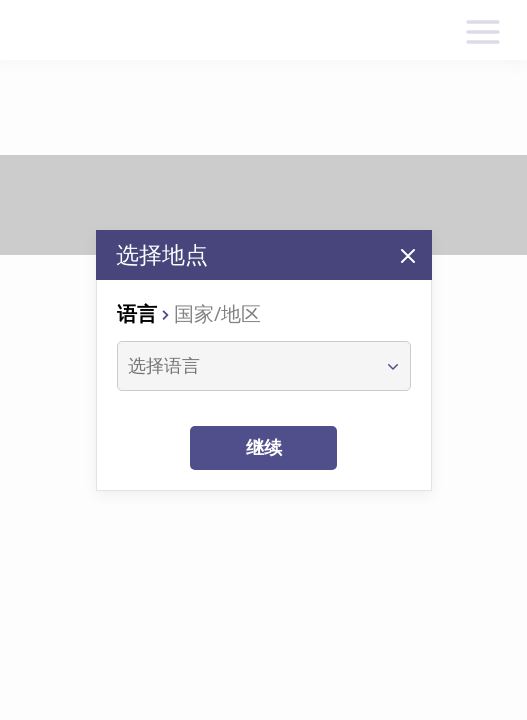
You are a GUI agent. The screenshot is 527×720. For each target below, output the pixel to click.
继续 (264, 447)
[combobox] (245, 366)
